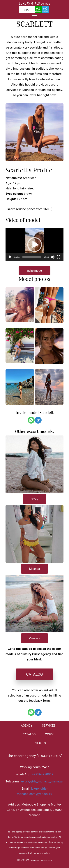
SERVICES (49, 726)
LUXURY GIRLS (29, 3)
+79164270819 (43, 774)
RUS (48, 4)
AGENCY (27, 726)
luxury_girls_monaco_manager (42, 781)
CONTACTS (38, 743)
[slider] (31, 257)
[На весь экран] (59, 257)
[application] (34, 244)
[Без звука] (53, 257)
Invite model (34, 271)
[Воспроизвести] (10, 257)
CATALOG (34, 674)
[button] (35, 245)
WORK (49, 734)
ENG (43, 4)
